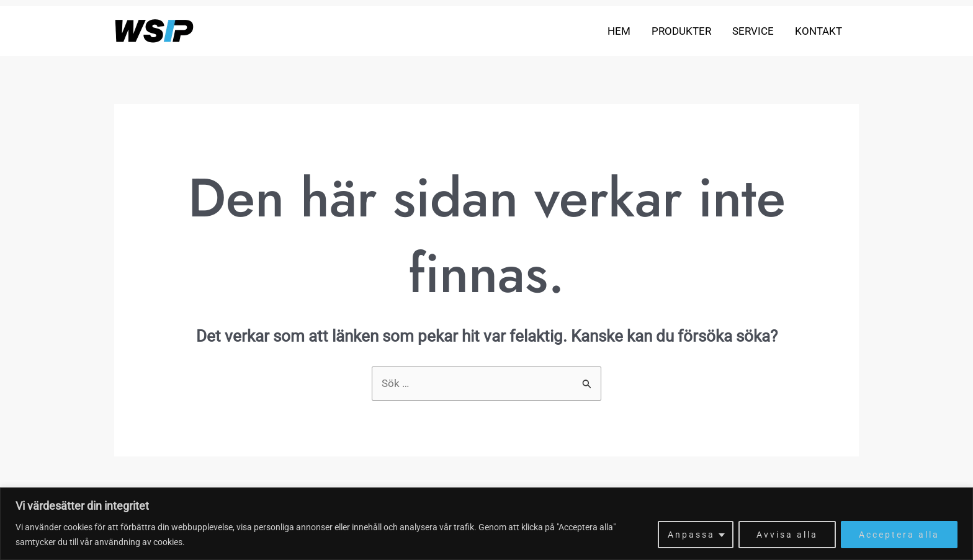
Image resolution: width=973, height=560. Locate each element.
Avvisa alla (787, 535)
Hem (619, 31)
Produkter (681, 31)
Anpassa (691, 535)
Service (753, 31)
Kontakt (818, 31)
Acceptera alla (899, 535)
